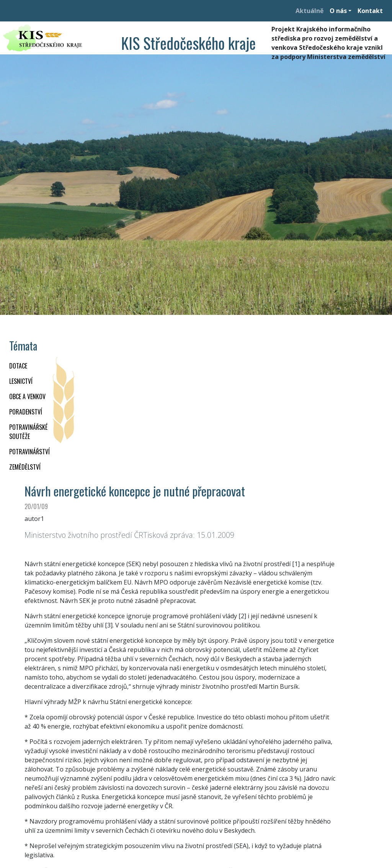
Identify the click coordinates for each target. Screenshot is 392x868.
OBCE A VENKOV (27, 396)
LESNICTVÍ (21, 381)
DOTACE (18, 366)
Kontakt (370, 11)
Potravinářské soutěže (28, 432)
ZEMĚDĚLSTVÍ (25, 467)
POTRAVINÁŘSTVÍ (29, 452)
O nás (338, 11)
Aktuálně (310, 11)
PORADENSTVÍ (26, 412)
